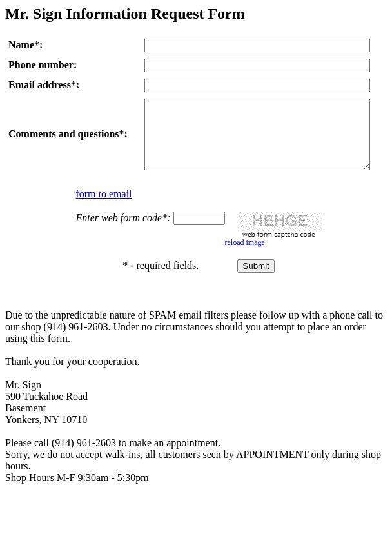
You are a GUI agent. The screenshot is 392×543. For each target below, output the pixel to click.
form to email (103, 207)
